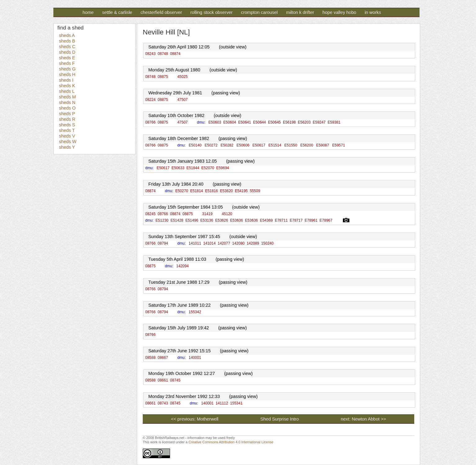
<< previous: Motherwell (195, 419)
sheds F (67, 63)
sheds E (67, 58)
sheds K (67, 86)
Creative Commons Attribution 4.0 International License (231, 442)
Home (88, 12)
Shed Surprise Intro (301, 419)
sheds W (68, 142)
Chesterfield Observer (161, 12)
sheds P (67, 114)
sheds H (67, 74)
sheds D (67, 52)
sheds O (67, 108)
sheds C (67, 47)
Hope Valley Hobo (339, 12)
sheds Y (67, 147)
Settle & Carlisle (117, 12)
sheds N (67, 102)
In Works (373, 12)
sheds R (67, 119)
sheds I (66, 80)
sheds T (67, 130)
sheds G (67, 69)
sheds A (67, 35)
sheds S (67, 125)
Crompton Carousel (259, 12)
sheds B (67, 41)
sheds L (67, 91)
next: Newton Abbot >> (363, 419)
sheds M (67, 97)
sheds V (67, 136)
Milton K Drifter (300, 12)
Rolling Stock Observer (211, 12)
